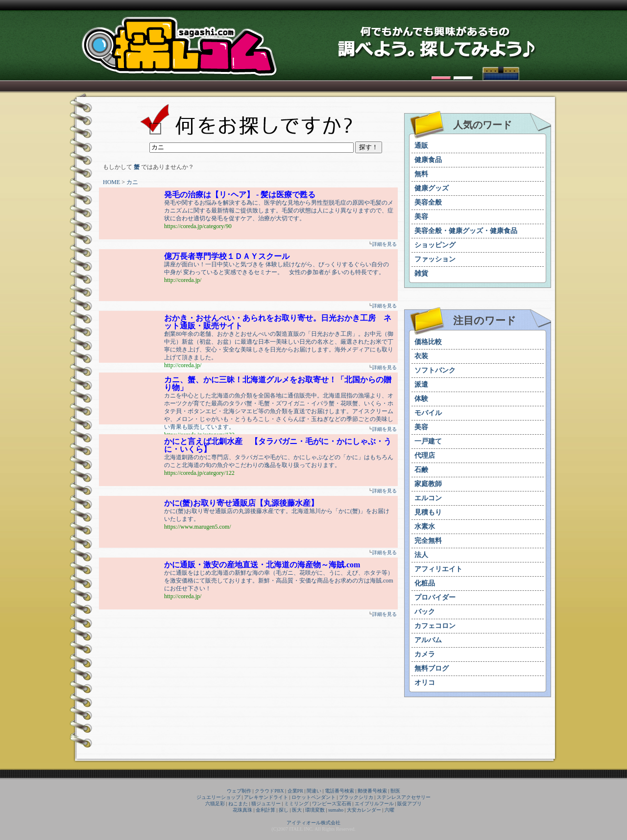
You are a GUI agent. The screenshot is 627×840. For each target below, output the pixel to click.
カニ (132, 182)
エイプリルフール (374, 804)
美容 (421, 217)
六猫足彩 (215, 804)
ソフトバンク (435, 370)
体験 (421, 399)
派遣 (421, 385)
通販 (421, 146)
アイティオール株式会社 (313, 823)
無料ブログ (432, 668)
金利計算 (265, 810)
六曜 (389, 810)
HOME (111, 182)
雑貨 (421, 273)
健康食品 (428, 160)
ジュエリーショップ (218, 797)
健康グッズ (432, 188)
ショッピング (435, 245)
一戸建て (428, 441)
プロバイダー (435, 597)
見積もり (428, 512)
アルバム (428, 640)
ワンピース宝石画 (332, 804)
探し (284, 810)
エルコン (428, 498)
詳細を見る (385, 244)
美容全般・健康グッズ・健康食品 (466, 231)
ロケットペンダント (313, 797)
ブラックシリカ (356, 797)
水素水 (425, 526)
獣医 (395, 791)
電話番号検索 (339, 791)
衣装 (421, 356)
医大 (297, 810)
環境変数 (315, 810)
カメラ (425, 654)
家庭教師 (428, 484)
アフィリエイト (438, 569)
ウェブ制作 (239, 791)
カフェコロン (435, 626)
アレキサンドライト (266, 797)
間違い (314, 791)
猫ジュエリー (266, 804)
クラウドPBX (269, 791)
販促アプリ (410, 804)
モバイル (428, 413)
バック (425, 612)
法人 (421, 555)
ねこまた (238, 804)
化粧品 (425, 583)
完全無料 (428, 541)
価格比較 (428, 342)
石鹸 (421, 470)
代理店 (425, 455)
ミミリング (296, 804)
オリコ (425, 683)
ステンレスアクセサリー (404, 797)
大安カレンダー (364, 810)
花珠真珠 (242, 810)
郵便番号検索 (372, 791)
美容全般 (428, 202)
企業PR (295, 791)
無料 (421, 174)
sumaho (336, 810)
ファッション (435, 259)
